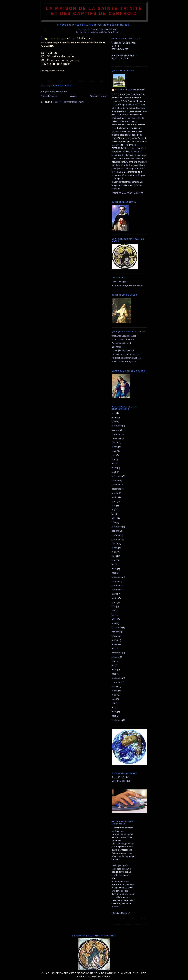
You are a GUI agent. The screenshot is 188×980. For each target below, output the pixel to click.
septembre (117, 426)
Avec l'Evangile (119, 282)
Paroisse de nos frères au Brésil (127, 358)
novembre (116, 434)
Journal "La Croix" (120, 777)
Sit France (117, 347)
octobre (115, 430)
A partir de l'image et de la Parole (127, 285)
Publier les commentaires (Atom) (69, 102)
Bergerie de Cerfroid (121, 343)
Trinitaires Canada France (124, 336)
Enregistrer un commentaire (54, 91)
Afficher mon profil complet (128, 193)
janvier (115, 443)
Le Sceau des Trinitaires (123, 340)
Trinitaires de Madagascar (124, 362)
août (114, 422)
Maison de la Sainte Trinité (130, 90)
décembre (116, 438)
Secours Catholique (121, 781)
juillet (114, 417)
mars (114, 451)
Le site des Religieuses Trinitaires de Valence (97, 32)
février (115, 447)
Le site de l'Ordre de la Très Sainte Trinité (97, 30)
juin (113, 464)
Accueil (74, 96)
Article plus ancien (99, 96)
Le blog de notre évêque (123, 351)
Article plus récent (49, 96)
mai (113, 459)
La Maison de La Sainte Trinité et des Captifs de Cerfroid (94, 11)
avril (114, 413)
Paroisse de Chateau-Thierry (125, 354)
